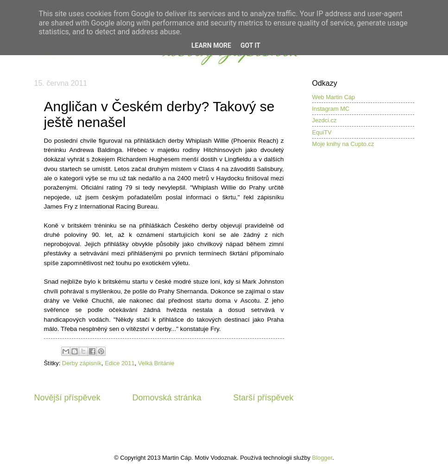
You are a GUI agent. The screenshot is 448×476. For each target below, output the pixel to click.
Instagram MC (331, 109)
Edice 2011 (120, 363)
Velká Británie (156, 363)
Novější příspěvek (67, 398)
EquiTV (322, 132)
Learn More (211, 45)
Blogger (322, 458)
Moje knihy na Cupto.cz (343, 144)
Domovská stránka (167, 398)
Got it (250, 45)
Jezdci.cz (325, 120)
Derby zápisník (82, 363)
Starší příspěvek (263, 398)
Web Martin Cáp (334, 97)
